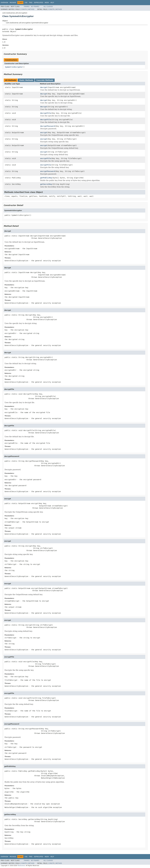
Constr (24, 9)
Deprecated (39, 3)
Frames (27, 7)
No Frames (35, 7)
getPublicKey (46, 178)
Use (26, 3)
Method (31, 9)
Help (52, 3)
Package (13, 3)
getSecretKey (46, 184)
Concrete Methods (45, 80)
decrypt (44, 87)
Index (47, 3)
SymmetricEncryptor (14, 67)
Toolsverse (21, 866)
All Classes (48, 7)
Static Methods (26, 80)
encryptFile (46, 158)
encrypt (44, 133)
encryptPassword (48, 171)
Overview (4, 3)
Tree (31, 3)
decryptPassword (48, 126)
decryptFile (46, 113)
